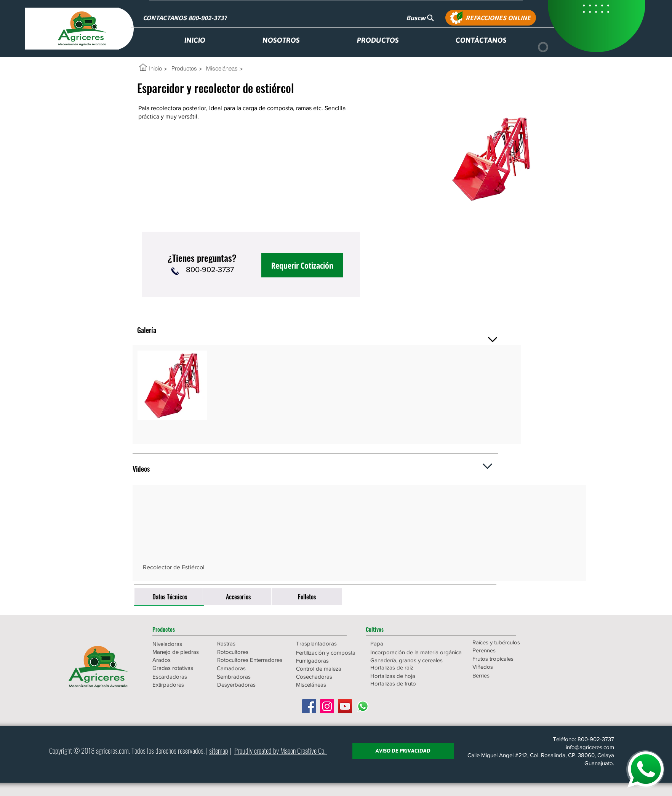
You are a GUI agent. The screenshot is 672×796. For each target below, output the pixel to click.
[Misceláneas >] (229, 68)
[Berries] (505, 675)
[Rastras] (244, 643)
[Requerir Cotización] (302, 265)
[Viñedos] (505, 667)
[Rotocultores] (244, 652)
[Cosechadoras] (329, 677)
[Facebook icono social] (309, 706)
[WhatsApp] (363, 706)
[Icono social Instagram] (327, 706)
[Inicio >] (158, 68)
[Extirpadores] (179, 685)
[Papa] (403, 643)
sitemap (219, 750)
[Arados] (179, 660)
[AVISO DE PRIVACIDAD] (403, 751)
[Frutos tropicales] (505, 659)
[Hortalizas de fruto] (403, 683)
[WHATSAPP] (645, 769)
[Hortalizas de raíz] (403, 667)
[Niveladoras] (179, 644)
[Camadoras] (250, 668)
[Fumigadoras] (329, 661)
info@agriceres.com (590, 747)
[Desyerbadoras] (250, 685)
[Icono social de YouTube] (345, 706)
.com (123, 750)
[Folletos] (307, 597)
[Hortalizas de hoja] (403, 676)
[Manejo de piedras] (179, 652)
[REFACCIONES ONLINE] (491, 18)
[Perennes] (505, 650)
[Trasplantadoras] (329, 643)
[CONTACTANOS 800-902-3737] (186, 18)
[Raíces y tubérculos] (505, 642)
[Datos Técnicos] (170, 597)
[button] (179, 629)
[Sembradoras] (250, 677)
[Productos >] (187, 68)
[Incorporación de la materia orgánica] (416, 652)
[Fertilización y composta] (329, 653)
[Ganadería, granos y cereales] (407, 660)
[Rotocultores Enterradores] (250, 660)
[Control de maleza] (329, 669)
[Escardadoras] (179, 677)
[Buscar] (420, 18)
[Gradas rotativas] (179, 668)
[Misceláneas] (329, 685)
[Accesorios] (238, 597)
